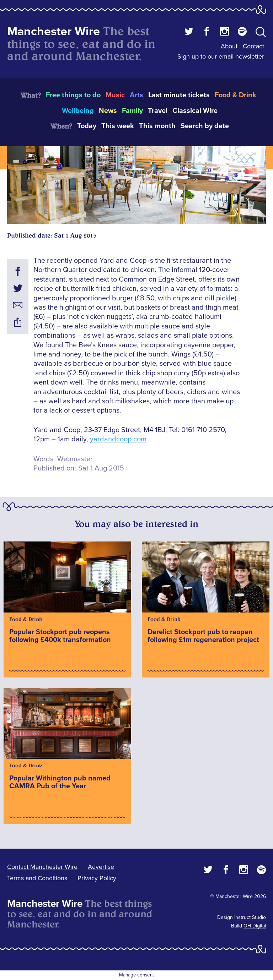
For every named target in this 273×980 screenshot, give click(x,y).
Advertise (101, 867)
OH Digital (255, 926)
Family (132, 111)
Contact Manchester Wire (42, 867)
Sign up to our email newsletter (221, 56)
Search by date (205, 126)
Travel (158, 111)
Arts (136, 95)
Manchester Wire (53, 31)
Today (87, 126)
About (229, 46)
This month (157, 126)
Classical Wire (195, 111)
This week (118, 126)
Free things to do (73, 95)
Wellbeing (78, 111)
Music (115, 95)
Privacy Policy (97, 878)
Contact (253, 46)
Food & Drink (235, 95)
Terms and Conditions (37, 878)
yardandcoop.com (118, 439)
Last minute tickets (179, 95)
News (108, 111)
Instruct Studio (250, 917)
